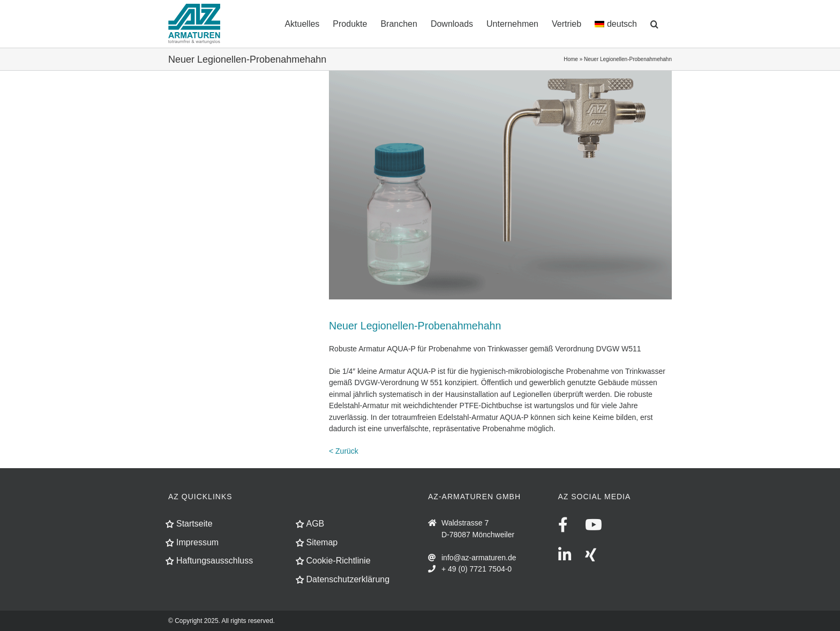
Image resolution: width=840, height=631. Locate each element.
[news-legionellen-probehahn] (500, 185)
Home (571, 59)
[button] (654, 23)
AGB (316, 524)
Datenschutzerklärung (348, 579)
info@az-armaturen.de (479, 558)
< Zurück (344, 451)
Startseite (194, 524)
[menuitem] (616, 23)
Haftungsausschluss (215, 561)
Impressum (197, 542)
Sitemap (322, 542)
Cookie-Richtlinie (339, 561)
